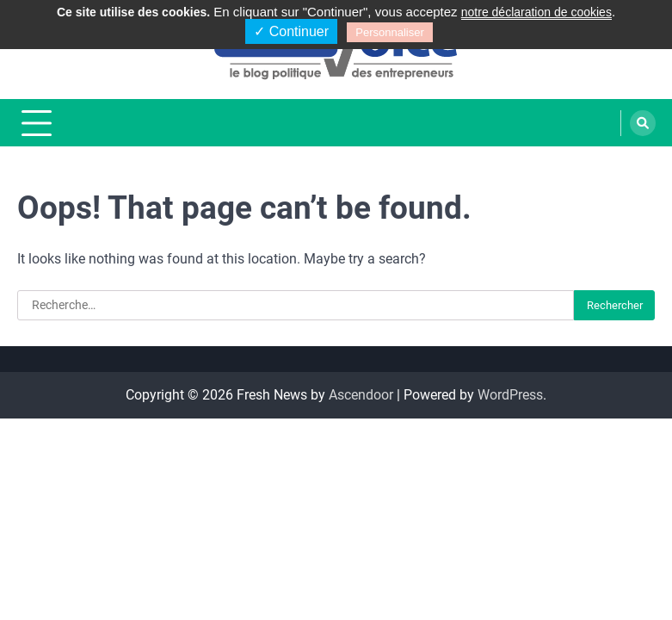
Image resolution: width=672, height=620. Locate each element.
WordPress (510, 395)
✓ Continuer (291, 31)
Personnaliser (390, 32)
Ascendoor (361, 395)
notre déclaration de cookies (536, 12)
